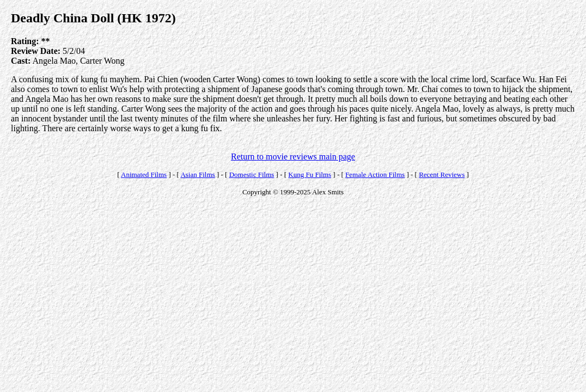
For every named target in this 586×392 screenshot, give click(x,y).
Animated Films (144, 174)
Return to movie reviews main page (293, 157)
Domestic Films (252, 174)
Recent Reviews (442, 174)
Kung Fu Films (310, 174)
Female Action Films (375, 174)
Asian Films (197, 174)
